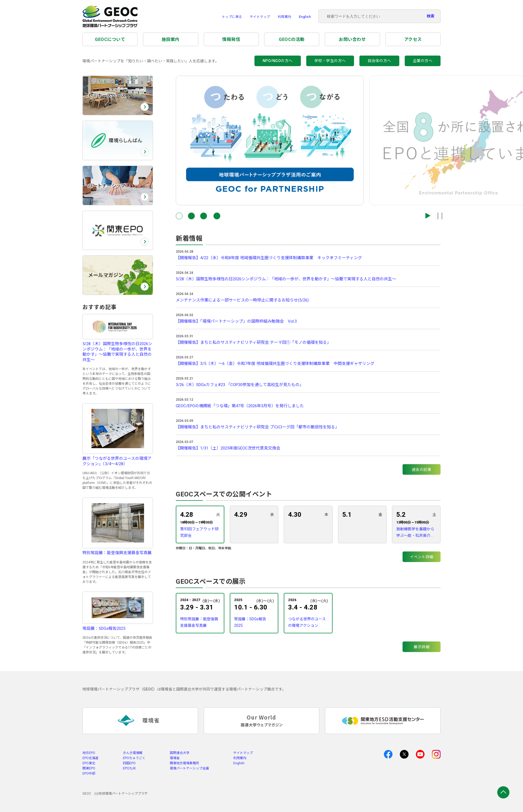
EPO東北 (89, 763)
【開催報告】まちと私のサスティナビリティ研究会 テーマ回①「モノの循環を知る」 (253, 342)
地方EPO (89, 753)
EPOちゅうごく (134, 758)
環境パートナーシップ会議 (189, 768)
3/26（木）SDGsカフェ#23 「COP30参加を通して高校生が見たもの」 (240, 385)
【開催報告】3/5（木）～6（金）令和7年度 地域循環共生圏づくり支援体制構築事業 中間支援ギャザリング (275, 364)
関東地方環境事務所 (184, 763)
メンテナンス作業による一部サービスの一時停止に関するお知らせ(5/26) (242, 300)
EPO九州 (129, 768)
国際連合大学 (180, 753)
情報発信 (231, 39)
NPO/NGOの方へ (278, 61)
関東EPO (89, 768)
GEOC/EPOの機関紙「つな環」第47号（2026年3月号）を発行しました (240, 406)
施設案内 (171, 39)
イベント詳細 (422, 557)
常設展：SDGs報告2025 (250, 622)
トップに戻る (232, 17)
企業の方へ (423, 61)
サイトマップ (260, 17)
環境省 (175, 758)
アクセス (413, 39)
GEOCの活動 (292, 39)
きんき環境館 (133, 753)
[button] (179, 216)
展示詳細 (422, 647)
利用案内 (285, 17)
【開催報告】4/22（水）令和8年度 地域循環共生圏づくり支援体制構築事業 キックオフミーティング (269, 258)
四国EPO (129, 763)
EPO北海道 (90, 758)
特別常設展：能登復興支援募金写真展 (199, 622)
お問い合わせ (352, 39)
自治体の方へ (379, 61)
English (305, 17)
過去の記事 (422, 470)
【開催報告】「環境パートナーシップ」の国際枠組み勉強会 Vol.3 (236, 321)
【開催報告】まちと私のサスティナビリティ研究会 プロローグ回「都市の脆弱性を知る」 (257, 427)
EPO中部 (89, 774)
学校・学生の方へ (330, 61)
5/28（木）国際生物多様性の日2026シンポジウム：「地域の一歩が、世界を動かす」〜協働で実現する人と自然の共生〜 (286, 279)
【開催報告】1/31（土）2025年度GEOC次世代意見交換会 (228, 448)
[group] (270, 140)
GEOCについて (110, 39)
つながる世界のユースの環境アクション (307, 622)
